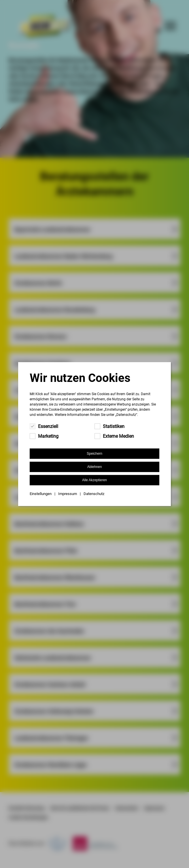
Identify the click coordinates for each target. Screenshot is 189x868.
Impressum (68, 494)
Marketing (44, 436)
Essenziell (44, 426)
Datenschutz (94, 494)
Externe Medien (114, 436)
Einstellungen (41, 494)
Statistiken (109, 426)
